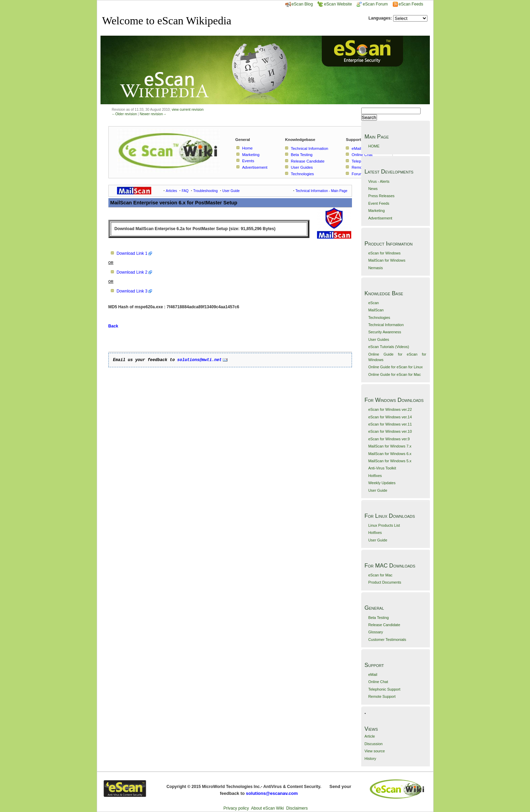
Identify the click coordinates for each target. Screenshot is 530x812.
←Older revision (124, 114)
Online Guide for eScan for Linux (395, 367)
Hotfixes (375, 476)
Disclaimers (297, 808)
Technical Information (386, 325)
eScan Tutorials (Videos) (388, 347)
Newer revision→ (153, 114)
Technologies (379, 318)
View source (375, 751)
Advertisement (380, 218)
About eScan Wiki (268, 808)
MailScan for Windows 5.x (390, 461)
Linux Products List (384, 525)
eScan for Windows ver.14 (390, 417)
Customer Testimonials (387, 640)
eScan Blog (299, 4)
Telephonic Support (384, 689)
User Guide (378, 490)
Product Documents (385, 582)
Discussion (374, 744)
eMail (373, 674)
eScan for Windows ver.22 (390, 409)
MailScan (376, 310)
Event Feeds (379, 203)
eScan (373, 303)
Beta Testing (378, 618)
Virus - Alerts (379, 181)
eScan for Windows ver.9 (389, 439)
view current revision (187, 110)
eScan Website (335, 4)
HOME (374, 146)
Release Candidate (384, 625)
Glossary (375, 632)
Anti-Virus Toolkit (382, 468)
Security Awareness (385, 332)
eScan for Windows (384, 253)
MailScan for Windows (387, 260)
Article (370, 736)
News (373, 189)
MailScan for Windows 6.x (390, 454)
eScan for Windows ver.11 (390, 424)
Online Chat (378, 682)
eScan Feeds (411, 4)
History (370, 759)
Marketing (376, 211)
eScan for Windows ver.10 (390, 431)
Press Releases (381, 196)
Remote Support (382, 696)
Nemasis (375, 268)
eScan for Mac (380, 575)
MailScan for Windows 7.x (390, 446)
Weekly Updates (382, 483)
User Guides (379, 339)
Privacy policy (236, 808)
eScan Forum (372, 4)
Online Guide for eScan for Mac (394, 374)
